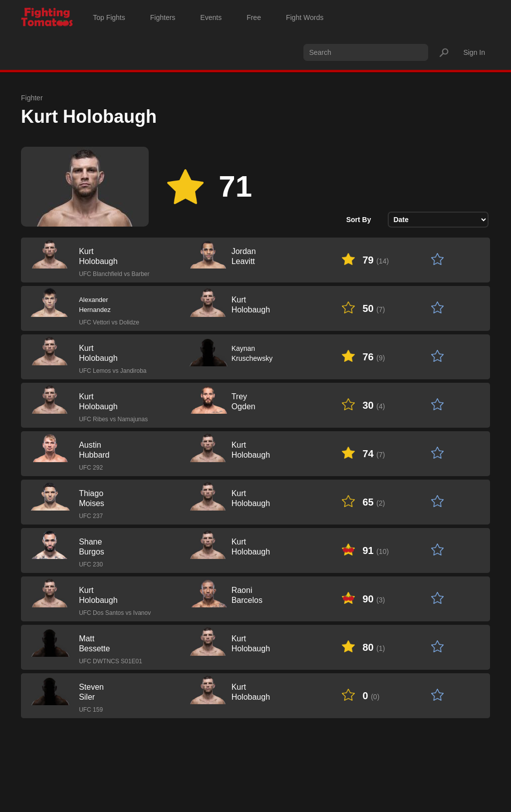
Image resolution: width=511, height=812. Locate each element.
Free (254, 17)
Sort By (359, 220)
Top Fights (109, 17)
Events (211, 17)
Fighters (163, 17)
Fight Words (305, 17)
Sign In (474, 52)
